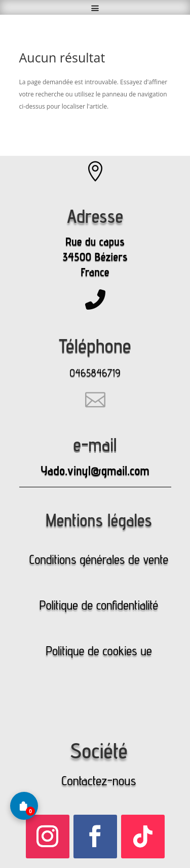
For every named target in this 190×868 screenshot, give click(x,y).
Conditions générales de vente (99, 559)
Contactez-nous (99, 780)
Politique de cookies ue (99, 651)
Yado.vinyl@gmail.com (95, 471)
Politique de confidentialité (99, 605)
